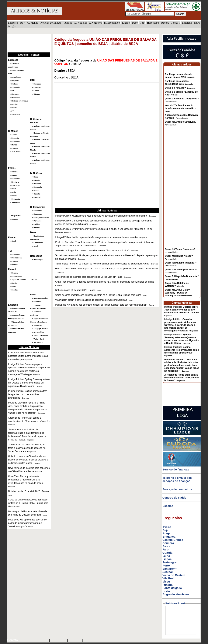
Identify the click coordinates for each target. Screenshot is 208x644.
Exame (126, 23)
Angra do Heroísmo (176, 594)
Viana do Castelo (174, 575)
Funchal (168, 585)
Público (68, 23)
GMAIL (89, 640)
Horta (166, 591)
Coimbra (168, 543)
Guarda (167, 553)
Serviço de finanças (176, 469)
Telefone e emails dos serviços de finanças (177, 479)
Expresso (13, 23)
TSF (142, 23)
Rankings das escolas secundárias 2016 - (179, 83)
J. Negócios (95, 23)
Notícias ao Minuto (51, 23)
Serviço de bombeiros (177, 489)
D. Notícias (81, 23)
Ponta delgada (172, 588)
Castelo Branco (173, 540)
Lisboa (167, 559)
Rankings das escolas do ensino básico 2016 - (180, 76)
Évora (166, 546)
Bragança (169, 537)
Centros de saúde (174, 498)
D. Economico (112, 23)
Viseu (166, 581)
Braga (166, 533)
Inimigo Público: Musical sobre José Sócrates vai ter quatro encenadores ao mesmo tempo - (182, 311)
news (197, 23)
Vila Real (168, 578)
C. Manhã (33, 23)
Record (165, 23)
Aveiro (167, 527)
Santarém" (170, 569)
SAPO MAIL (59, 640)
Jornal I (176, 23)
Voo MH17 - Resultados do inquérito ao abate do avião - (180, 108)
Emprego (187, 23)
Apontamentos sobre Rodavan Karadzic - (181, 116)
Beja (165, 530)
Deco (135, 23)
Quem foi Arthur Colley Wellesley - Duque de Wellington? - (178, 293)
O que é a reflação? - (180, 88)
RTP (23, 23)
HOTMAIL (76, 640)
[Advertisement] (26, 43)
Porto (166, 565)
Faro (166, 549)
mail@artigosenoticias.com (33, 640)
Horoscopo (153, 23)
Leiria (166, 556)
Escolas (168, 506)
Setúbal (168, 572)
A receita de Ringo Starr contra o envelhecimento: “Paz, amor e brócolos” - (181, 378)
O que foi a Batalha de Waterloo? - (177, 285)
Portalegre (169, 562)
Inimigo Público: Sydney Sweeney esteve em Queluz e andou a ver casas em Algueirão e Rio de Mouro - (182, 339)
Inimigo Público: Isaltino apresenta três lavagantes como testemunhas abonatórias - (182, 351)
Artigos (12, 26)
